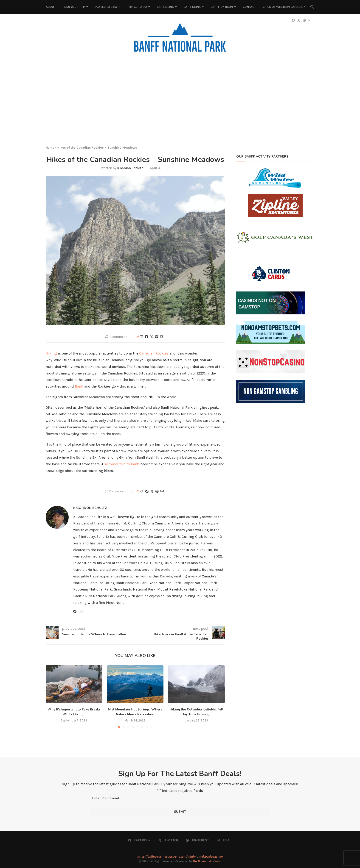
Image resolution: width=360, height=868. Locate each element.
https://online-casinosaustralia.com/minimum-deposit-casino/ (180, 857)
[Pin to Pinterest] (157, 337)
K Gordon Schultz (130, 168)
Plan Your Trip (74, 7)
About (51, 7)
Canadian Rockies (154, 353)
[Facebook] (139, 840)
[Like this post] (141, 337)
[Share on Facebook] (146, 337)
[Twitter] (168, 840)
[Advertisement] (180, 107)
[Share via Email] (162, 337)
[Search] (312, 7)
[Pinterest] (197, 840)
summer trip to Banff (122, 464)
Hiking (51, 353)
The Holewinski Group (207, 861)
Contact (249, 7)
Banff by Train (222, 7)
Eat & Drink (165, 7)
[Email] (224, 840)
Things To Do (137, 7)
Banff (80, 386)
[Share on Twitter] (152, 337)
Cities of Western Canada (283, 7)
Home (50, 148)
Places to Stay (106, 7)
